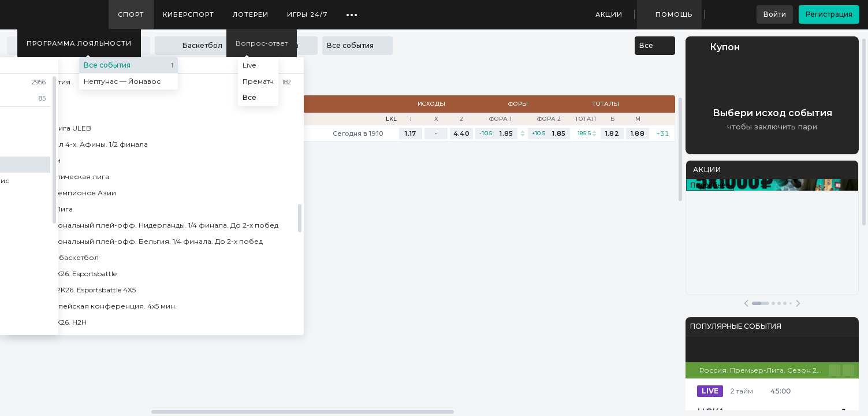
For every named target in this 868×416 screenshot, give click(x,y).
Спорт (131, 14)
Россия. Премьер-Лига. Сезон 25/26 (764, 370)
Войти (775, 14)
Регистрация (829, 14)
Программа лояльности (79, 43)
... (352, 10)
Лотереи (251, 14)
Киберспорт (189, 14)
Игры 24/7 (307, 14)
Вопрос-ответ (262, 43)
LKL (391, 119)
